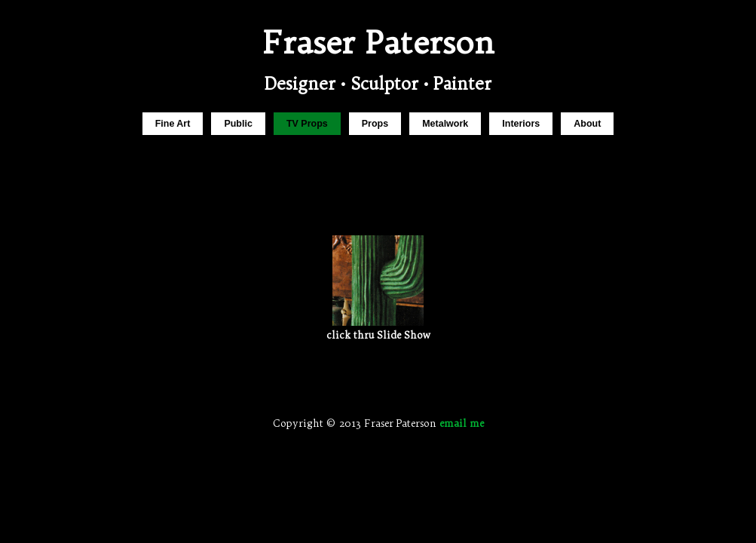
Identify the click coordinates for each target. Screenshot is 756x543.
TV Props (307, 124)
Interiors (521, 124)
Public (238, 124)
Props (375, 124)
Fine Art (173, 124)
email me (462, 423)
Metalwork (445, 124)
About (587, 124)
